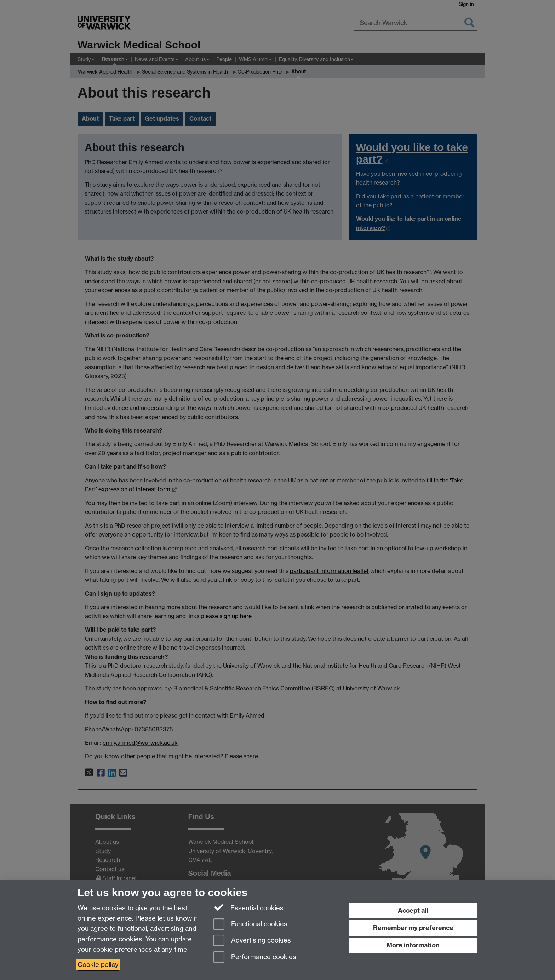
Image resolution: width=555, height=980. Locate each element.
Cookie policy (98, 965)
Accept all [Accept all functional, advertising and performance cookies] (413, 911)
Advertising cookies (252, 941)
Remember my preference (413, 928)
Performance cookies (255, 958)
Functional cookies (250, 925)
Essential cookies (248, 907)
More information (413, 945)
